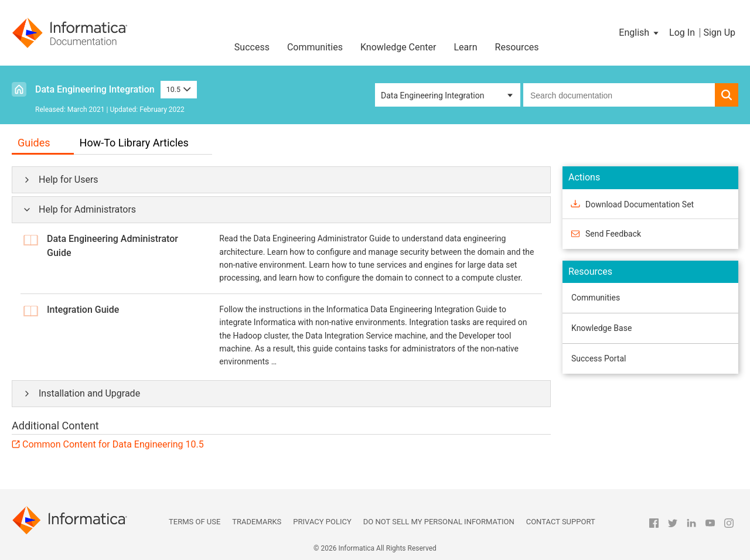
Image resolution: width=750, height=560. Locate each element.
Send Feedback (613, 234)
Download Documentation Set (640, 204)
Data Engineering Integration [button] (432, 95)
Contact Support (561, 522)
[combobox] (619, 95)
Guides (34, 143)
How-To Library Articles (134, 143)
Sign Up (719, 33)
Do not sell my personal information (439, 522)
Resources (517, 47)
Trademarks (257, 522)
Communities (315, 47)
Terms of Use (195, 522)
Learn (466, 47)
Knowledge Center (398, 47)
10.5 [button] (179, 89)
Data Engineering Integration (95, 89)
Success (252, 47)
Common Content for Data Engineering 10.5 (113, 444)
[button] (640, 33)
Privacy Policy (322, 522)
